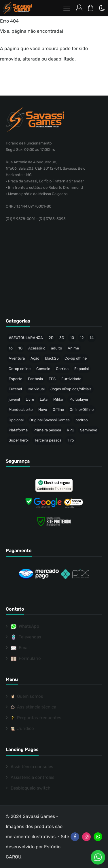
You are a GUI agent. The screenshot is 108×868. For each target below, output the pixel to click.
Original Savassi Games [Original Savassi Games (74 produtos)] (50, 420)
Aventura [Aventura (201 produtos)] (17, 358)
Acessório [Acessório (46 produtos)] (37, 348)
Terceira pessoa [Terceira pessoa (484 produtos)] (48, 440)
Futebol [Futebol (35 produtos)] (15, 389)
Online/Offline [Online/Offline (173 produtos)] (82, 410)
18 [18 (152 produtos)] (20, 348)
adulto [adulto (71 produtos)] (56, 348)
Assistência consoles (32, 767)
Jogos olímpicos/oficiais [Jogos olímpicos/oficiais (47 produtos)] (71, 389)
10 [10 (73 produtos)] (72, 338)
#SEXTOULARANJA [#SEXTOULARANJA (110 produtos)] (26, 338)
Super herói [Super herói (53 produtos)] (19, 440)
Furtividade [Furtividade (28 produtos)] (71, 379)
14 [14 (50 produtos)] (92, 338)
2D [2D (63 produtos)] (51, 338)
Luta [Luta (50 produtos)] (44, 399)
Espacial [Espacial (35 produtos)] (82, 369)
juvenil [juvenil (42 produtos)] (14, 399)
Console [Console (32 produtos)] (43, 369)
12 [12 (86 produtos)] (82, 338)
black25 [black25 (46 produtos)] (52, 358)
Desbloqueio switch (31, 788)
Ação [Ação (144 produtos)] (35, 358)
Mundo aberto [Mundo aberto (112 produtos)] (21, 410)
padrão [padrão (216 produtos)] (82, 420)
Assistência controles (33, 777)
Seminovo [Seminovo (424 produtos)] (89, 430)
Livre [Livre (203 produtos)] (30, 399)
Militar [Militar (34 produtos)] (58, 399)
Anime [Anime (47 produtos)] (73, 348)
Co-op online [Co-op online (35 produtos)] (20, 369)
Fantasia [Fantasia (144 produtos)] (35, 379)
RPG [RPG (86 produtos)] (71, 430)
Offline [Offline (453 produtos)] (58, 410)
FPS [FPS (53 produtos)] (52, 379)
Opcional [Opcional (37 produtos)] (16, 420)
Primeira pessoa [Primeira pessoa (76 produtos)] (47, 430)
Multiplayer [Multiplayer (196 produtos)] (79, 399)
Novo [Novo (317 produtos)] (43, 410)
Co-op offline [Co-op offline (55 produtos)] (76, 358)
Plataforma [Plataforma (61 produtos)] (18, 430)
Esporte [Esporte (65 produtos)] (15, 379)
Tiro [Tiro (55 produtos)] (70, 440)
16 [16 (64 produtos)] (11, 348)
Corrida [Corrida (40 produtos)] (62, 369)
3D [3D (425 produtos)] (62, 338)
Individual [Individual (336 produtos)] (36, 389)
